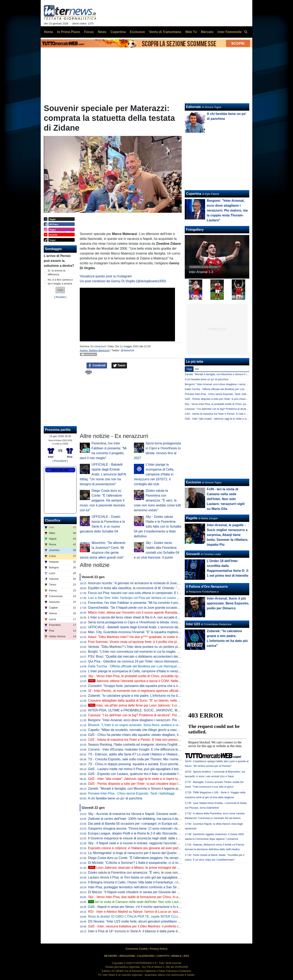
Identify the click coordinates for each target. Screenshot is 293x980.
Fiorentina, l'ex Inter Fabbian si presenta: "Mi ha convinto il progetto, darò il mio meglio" (151, 603)
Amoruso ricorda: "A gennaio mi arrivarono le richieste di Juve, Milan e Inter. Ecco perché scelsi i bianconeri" (166, 583)
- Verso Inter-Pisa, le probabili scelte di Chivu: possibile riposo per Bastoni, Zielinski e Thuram (159, 676)
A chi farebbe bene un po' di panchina (115, 798)
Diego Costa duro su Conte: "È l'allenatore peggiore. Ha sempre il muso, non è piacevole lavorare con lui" (102, 500)
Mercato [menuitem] (207, 32)
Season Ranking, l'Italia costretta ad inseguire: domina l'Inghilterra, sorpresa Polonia (149, 745)
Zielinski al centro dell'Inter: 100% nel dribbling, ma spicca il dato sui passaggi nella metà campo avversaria (165, 819)
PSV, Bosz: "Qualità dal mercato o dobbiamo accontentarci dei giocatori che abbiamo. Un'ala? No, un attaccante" (170, 656)
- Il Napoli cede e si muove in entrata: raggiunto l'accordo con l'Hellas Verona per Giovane (156, 843)
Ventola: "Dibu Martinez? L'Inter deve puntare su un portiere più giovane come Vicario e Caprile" (157, 647)
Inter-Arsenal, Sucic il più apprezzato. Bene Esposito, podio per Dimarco (228, 603)
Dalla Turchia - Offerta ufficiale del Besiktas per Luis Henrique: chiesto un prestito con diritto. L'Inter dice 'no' (166, 666)
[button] (60, 290)
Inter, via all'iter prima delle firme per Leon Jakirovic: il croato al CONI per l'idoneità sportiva (158, 705)
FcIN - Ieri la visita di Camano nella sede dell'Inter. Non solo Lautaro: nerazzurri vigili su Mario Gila (226, 499)
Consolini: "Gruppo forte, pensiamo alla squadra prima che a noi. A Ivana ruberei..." (148, 686)
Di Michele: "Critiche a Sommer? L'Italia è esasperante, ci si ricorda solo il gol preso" (149, 863)
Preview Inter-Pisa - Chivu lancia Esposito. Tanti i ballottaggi (219, 394)
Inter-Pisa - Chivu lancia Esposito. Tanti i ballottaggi (131, 793)
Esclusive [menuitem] (137, 32)
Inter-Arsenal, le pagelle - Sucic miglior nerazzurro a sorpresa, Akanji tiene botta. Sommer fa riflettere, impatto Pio (227, 535)
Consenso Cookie (137, 949)
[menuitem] (246, 32)
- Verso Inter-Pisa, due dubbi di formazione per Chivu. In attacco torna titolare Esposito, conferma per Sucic (169, 897)
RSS (186, 956)
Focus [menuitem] (89, 32)
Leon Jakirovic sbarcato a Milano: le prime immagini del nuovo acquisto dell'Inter (150, 868)
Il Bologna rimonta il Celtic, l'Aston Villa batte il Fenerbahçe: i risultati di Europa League (151, 882)
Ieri (197, 369)
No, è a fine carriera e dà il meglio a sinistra (60, 282)
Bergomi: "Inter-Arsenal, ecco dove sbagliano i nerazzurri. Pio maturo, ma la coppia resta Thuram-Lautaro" (165, 720)
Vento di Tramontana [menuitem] (165, 32)
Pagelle (192, 518)
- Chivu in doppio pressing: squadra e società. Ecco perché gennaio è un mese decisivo (154, 764)
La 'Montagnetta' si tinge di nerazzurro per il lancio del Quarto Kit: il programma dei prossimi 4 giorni (160, 853)
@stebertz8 (127, 350)
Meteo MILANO (60, 470)
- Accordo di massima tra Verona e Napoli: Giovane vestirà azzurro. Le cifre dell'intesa (153, 814)
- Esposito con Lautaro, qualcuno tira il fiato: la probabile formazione (141, 774)
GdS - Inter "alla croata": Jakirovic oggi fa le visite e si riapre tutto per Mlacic (228, 419)
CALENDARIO (146, 956)
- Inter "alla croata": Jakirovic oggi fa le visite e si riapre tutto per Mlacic (143, 779)
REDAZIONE (127, 956)
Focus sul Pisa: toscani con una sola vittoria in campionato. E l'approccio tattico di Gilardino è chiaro (160, 593)
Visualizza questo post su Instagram (106, 276)
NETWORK (111, 956)
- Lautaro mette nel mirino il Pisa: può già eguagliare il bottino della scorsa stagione (152, 769)
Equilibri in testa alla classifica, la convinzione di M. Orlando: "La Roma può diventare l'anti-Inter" (158, 588)
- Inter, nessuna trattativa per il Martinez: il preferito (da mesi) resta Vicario (149, 926)
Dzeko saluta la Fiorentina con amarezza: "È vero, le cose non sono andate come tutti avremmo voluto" (157, 500)
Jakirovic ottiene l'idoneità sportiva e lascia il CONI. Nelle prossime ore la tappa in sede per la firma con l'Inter (171, 681)
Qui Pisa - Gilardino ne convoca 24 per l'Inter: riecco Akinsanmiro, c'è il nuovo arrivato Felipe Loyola (160, 661)
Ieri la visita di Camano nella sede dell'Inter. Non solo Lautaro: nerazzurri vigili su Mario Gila (157, 902)
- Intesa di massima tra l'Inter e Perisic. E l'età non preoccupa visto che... (144, 740)
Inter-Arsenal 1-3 (201, 272)
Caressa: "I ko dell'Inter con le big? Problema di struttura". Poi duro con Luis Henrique (150, 715)
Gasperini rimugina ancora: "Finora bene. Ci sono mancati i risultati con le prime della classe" (155, 828)
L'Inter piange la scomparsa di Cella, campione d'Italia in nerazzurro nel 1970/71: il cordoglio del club (154, 474)
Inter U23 (193, 624)
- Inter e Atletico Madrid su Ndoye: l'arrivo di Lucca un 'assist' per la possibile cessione (153, 912)
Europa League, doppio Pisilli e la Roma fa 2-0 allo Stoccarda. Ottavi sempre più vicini (150, 833)
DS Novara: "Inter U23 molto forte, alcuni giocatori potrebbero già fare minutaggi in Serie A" (154, 921)
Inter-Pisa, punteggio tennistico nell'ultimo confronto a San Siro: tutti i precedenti (146, 887)
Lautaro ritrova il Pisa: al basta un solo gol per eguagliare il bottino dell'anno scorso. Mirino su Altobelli (165, 877)
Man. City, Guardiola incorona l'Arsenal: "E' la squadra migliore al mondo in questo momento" (155, 632)
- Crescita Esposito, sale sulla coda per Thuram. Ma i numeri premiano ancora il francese (155, 759)
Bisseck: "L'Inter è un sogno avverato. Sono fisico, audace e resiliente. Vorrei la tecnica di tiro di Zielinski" (164, 725)
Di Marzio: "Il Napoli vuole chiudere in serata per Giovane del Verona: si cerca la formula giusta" (157, 892)
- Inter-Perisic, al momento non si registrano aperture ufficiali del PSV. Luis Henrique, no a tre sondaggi (164, 691)
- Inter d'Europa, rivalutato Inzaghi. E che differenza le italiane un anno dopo (149, 749)
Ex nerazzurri (98, 346)
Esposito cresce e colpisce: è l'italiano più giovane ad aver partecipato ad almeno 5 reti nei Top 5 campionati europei (172, 848)
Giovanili (193, 554)
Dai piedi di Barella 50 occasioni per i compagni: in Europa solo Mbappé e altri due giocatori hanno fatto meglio (168, 824)
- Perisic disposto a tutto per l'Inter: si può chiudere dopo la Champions (143, 784)
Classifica (53, 520)
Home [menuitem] (48, 32)
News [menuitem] (102, 32)
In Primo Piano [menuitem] (69, 32)
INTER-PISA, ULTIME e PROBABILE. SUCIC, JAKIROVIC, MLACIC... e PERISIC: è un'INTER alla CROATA (166, 710)
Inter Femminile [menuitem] (230, 32)
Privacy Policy (159, 949)
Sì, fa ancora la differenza (57, 272)
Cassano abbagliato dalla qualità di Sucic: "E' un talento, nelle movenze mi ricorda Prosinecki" (156, 701)
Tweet (119, 366)
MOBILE (176, 956)
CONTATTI (163, 956)
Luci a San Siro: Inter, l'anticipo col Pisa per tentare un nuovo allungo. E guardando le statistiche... (159, 598)
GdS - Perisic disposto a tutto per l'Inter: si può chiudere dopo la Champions (228, 399)
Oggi (189, 369)
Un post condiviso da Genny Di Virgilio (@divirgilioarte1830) (123, 281)
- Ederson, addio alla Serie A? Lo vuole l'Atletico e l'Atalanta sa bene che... (144, 754)
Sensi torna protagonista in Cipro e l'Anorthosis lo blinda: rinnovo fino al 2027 (144, 622)
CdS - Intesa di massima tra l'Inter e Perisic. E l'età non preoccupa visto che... (230, 414)
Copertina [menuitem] (118, 32)
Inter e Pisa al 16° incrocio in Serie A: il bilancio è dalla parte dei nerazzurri (142, 931)
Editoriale (193, 107)
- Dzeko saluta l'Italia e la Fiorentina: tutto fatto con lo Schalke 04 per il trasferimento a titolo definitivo (158, 526)
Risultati (60, 297)
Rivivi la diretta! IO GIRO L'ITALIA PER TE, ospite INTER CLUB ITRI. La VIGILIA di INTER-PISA (158, 917)
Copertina (194, 194)
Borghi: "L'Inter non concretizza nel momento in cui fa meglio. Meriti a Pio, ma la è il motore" (159, 652)
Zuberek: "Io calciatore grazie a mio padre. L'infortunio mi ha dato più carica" (143, 696)
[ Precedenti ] (60, 461)
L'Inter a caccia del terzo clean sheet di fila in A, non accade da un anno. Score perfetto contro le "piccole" (164, 617)
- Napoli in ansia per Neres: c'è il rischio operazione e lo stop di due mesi (144, 907)
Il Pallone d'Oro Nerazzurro (207, 587)
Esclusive (194, 482)
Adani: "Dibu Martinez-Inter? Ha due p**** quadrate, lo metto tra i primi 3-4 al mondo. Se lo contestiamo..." (164, 637)
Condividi (97, 366)
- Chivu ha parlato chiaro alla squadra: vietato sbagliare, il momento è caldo (146, 735)
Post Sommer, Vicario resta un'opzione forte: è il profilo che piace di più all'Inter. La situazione (155, 642)
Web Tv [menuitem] (191, 32)
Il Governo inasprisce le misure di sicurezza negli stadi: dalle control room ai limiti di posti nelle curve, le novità (167, 838)
